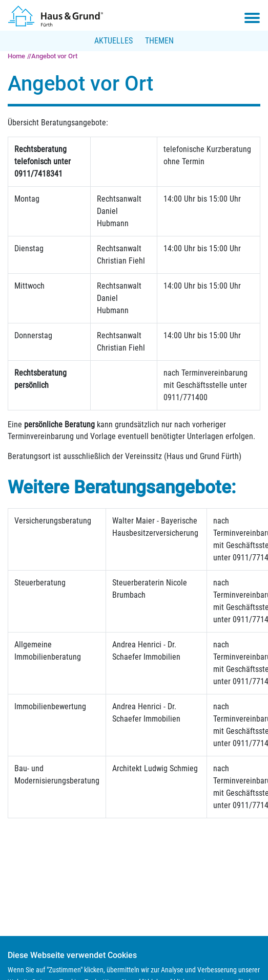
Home (16, 56)
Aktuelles (114, 41)
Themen (159, 41)
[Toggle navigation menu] (252, 18)
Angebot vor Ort (54, 56)
